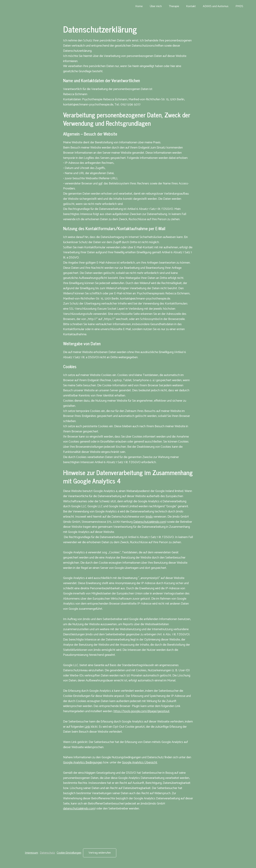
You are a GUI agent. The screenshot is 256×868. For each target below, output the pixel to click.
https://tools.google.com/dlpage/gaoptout (141, 711)
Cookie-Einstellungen (69, 853)
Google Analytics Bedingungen (83, 763)
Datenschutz (47, 853)
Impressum (31, 853)
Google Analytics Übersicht (140, 763)
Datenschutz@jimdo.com (149, 522)
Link (87, 727)
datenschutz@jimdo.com (79, 809)
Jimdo (149, 517)
